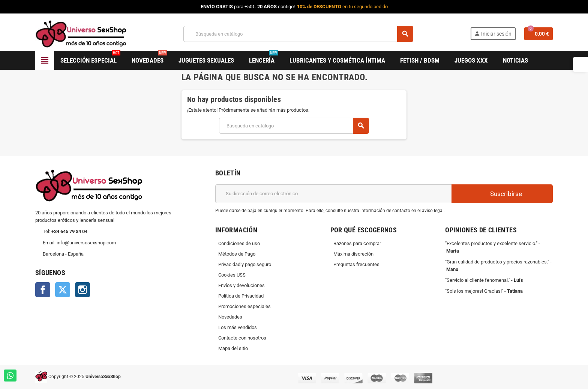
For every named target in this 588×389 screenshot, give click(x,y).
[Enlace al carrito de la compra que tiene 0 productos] (538, 34)
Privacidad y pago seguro (245, 264)
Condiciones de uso (239, 243)
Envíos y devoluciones (241, 285)
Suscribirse (502, 194)
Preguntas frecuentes (356, 264)
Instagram (82, 290)
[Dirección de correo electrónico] (333, 194)
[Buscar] (298, 34)
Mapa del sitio (233, 348)
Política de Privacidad (241, 296)
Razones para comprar (357, 243)
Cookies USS (232, 275)
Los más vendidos (238, 327)
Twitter (63, 290)
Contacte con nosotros (242, 338)
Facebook (43, 290)
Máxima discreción (353, 254)
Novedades (230, 317)
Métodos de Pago (237, 254)
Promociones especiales (244, 306)
